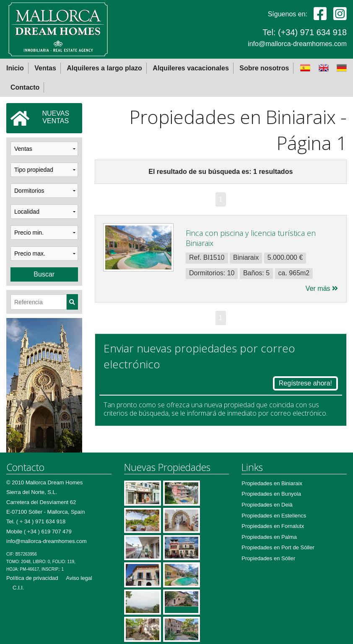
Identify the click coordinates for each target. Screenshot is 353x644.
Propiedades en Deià (267, 505)
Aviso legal (79, 578)
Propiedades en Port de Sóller (278, 547)
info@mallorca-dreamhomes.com (297, 44)
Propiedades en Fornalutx (273, 526)
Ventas (45, 68)
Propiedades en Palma (269, 537)
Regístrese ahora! (305, 383)
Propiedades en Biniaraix (272, 483)
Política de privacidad (32, 578)
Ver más (322, 288)
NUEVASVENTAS (40, 118)
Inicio (15, 68)
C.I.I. (18, 588)
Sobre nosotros (264, 68)
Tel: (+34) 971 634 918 (305, 32)
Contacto (25, 87)
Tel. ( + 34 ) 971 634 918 (36, 521)
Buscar (44, 274)
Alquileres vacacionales (191, 68)
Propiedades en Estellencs (274, 516)
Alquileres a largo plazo (104, 68)
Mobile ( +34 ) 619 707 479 (39, 531)
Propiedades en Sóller (268, 558)
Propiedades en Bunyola (271, 494)
